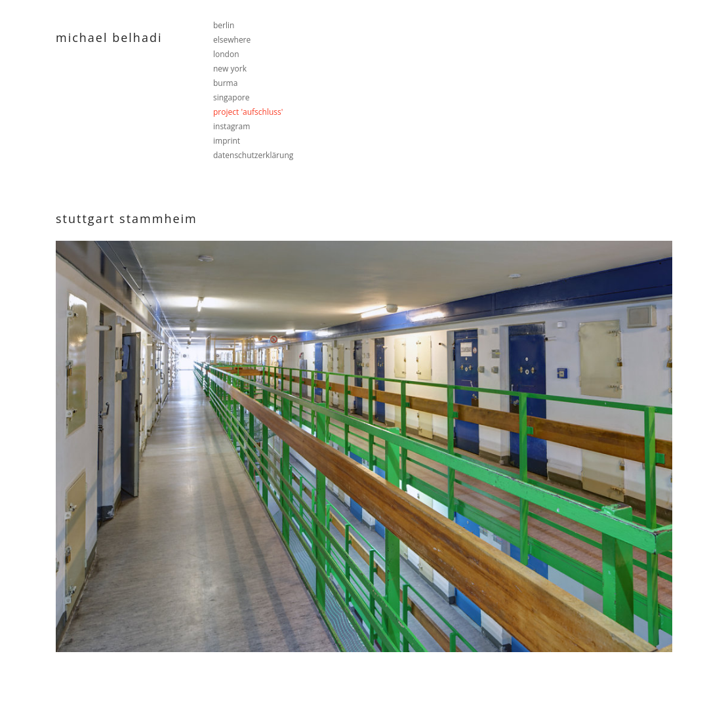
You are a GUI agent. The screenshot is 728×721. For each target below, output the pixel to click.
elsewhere (232, 40)
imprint (227, 141)
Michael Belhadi (109, 37)
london (226, 54)
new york (230, 69)
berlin (224, 25)
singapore (232, 97)
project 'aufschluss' (248, 112)
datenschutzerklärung (253, 155)
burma (225, 83)
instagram (232, 126)
